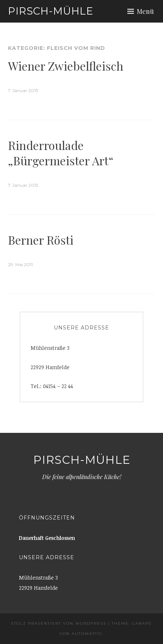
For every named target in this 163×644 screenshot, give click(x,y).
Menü (145, 11)
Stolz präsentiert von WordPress (59, 623)
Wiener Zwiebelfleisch (66, 66)
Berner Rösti (41, 240)
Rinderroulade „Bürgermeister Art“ (61, 153)
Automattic (87, 634)
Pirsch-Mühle (51, 11)
